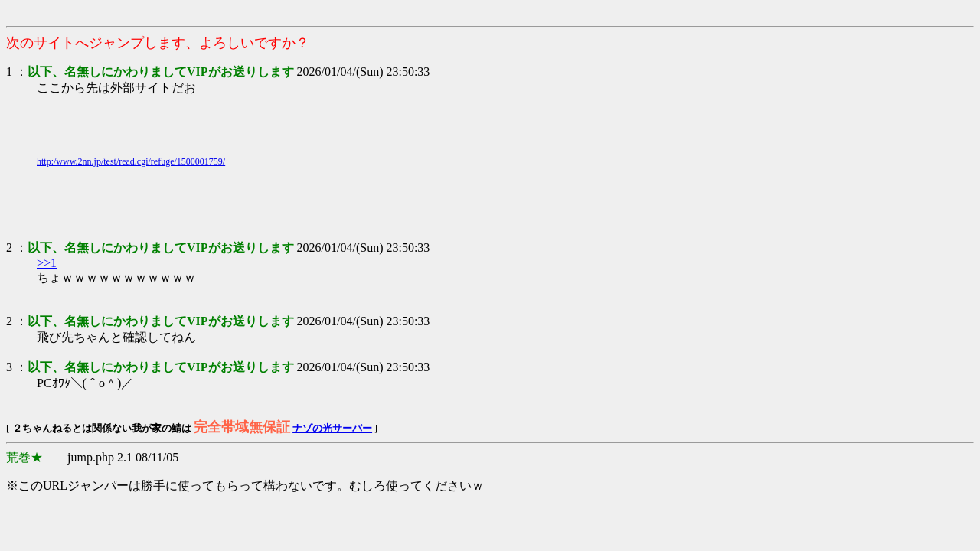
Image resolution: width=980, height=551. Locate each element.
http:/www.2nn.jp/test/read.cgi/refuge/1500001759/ (131, 161)
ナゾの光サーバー (332, 428)
